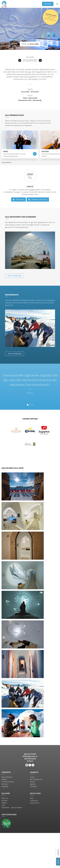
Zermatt (5, 784)
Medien (4, 803)
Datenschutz (35, 803)
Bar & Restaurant (36, 779)
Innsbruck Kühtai (8, 782)
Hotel (32, 777)
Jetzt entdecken (14, 276)
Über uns (5, 798)
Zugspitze (5, 786)
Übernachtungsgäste (38, 199)
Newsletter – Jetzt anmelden (12, 807)
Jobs (3, 805)
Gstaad (4, 779)
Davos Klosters (7, 777)
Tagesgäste (18, 199)
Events (32, 782)
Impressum (34, 800)
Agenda (33, 784)
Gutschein (34, 786)
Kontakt (4, 800)
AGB (32, 798)
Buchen (48, 4)
